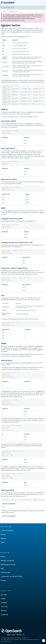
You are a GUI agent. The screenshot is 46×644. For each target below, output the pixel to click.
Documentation (7, 7)
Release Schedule (7, 560)
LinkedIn (4, 603)
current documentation (36, 17)
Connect (4, 595)
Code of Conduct (7, 530)
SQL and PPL (3, 11)
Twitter (3, 599)
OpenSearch (8, 3)
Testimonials (5, 572)
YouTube (4, 606)
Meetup (4, 610)
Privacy (3, 580)
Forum (3, 534)
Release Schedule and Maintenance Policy (13, 20)
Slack (3, 542)
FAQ (2, 568)
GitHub (3, 538)
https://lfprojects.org (6, 641)
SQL (8, 11)
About (3, 556)
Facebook (4, 614)
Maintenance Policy (8, 564)
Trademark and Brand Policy (12, 576)
